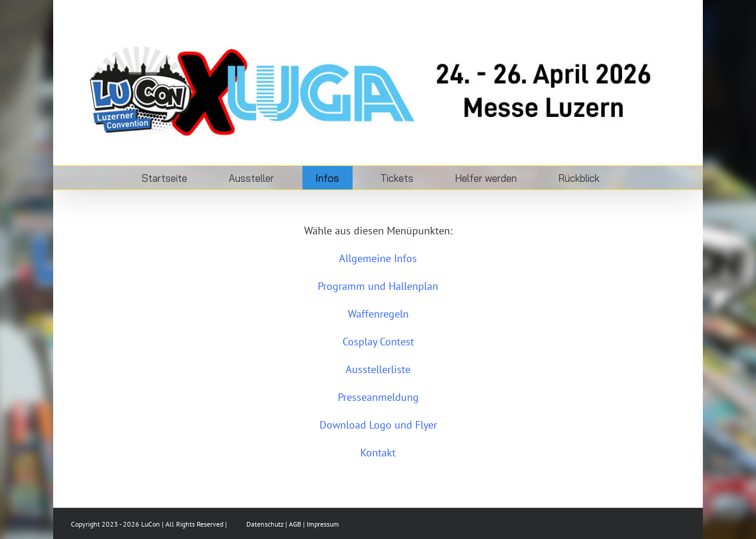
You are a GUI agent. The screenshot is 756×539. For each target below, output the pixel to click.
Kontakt (378, 453)
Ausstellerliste (378, 369)
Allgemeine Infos (378, 258)
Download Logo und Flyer (378, 425)
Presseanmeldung (378, 397)
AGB (295, 524)
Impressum (323, 524)
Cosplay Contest (378, 342)
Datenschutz (265, 524)
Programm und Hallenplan (378, 286)
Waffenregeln (378, 314)
